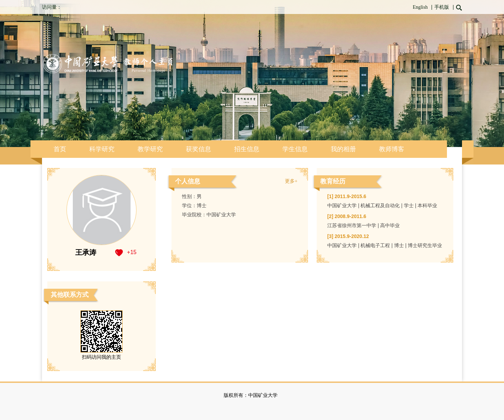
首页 (60, 149)
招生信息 (247, 149)
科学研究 (102, 149)
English (420, 7)
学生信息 (295, 149)
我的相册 (343, 149)
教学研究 (150, 149)
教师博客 (392, 149)
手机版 (442, 7)
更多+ (291, 181)
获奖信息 (198, 149)
